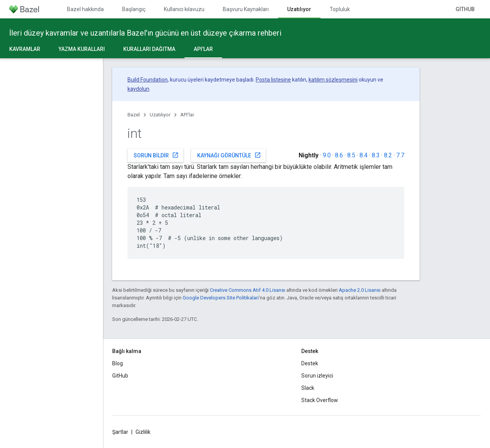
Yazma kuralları (82, 49)
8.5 (351, 155)
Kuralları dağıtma (149, 49)
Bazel (134, 115)
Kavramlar (25, 49)
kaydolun (138, 89)
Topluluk (340, 9)
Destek (310, 363)
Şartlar (120, 432)
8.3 (376, 155)
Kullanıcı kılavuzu (184, 9)
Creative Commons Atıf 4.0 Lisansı (247, 290)
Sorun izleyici (317, 376)
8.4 (363, 155)
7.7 (400, 155)
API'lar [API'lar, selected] (203, 49)
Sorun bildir (156, 155)
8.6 (339, 155)
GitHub (465, 9)
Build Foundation (148, 80)
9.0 (327, 155)
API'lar (187, 115)
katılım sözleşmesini (333, 80)
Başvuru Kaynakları (246, 9)
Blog (118, 363)
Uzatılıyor (160, 115)
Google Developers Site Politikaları (221, 298)
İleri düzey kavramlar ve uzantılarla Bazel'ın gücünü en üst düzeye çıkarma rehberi (145, 33)
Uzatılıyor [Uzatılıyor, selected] (299, 9)
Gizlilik (143, 432)
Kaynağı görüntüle (229, 155)
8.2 (388, 155)
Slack (308, 388)
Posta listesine (273, 80)
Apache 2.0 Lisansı (360, 290)
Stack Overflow (320, 400)
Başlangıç (134, 9)
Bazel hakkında (85, 9)
